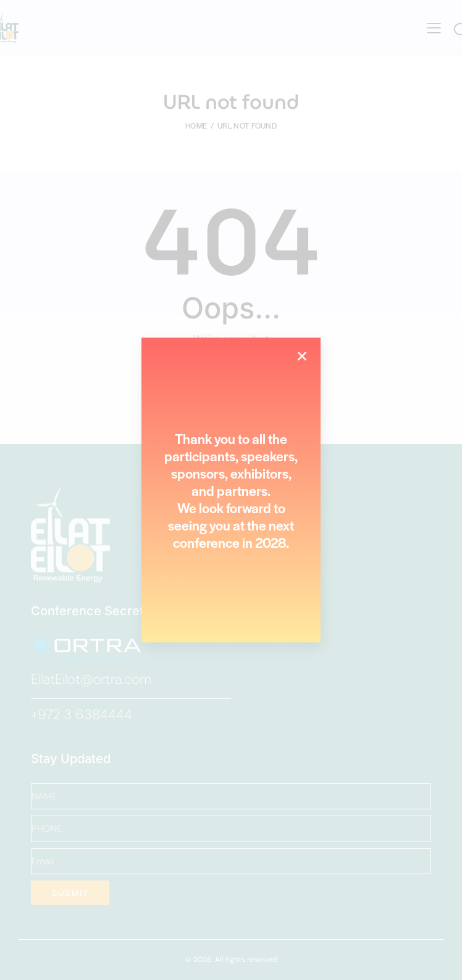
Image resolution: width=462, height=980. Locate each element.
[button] (302, 356)
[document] (231, 490)
